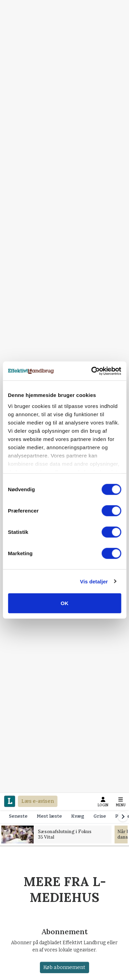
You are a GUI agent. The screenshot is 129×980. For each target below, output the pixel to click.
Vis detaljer (94, 581)
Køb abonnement (65, 968)
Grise (100, 816)
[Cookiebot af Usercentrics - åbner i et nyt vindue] (92, 371)
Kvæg (78, 816)
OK (64, 603)
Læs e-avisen (38, 801)
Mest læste (49, 816)
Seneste (18, 816)
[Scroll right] (123, 817)
